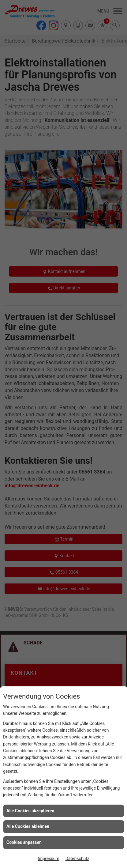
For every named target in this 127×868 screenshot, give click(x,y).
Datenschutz (77, 859)
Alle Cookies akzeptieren (30, 811)
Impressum (48, 859)
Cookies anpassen (24, 842)
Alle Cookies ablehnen (28, 826)
